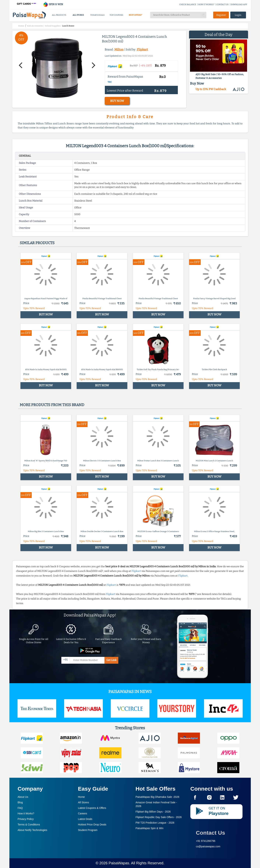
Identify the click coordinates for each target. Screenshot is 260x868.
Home (81, 797)
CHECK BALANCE (188, 5)
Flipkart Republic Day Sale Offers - (159, 817)
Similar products (37, 243)
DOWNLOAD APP (239, 5)
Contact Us (210, 833)
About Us (23, 797)
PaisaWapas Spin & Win (150, 828)
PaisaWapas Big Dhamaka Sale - (158, 797)
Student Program (88, 830)
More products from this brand (52, 405)
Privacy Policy (26, 819)
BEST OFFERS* (136, 15)
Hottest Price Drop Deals (92, 825)
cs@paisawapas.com (208, 846)
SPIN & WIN (53, 4)
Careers (83, 813)
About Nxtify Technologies (33, 830)
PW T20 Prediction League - (155, 823)
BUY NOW (117, 101)
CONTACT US (223, 5)
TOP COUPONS (116, 15)
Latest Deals (85, 819)
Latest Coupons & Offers (92, 808)
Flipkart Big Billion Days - (153, 812)
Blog (20, 802)
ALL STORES (78, 15)
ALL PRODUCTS (59, 15)
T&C (110, 82)
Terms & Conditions (29, 825)
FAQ (20, 808)
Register (221, 15)
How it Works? (26, 813)
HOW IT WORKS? (206, 5)
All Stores (83, 802)
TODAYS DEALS (97, 15)
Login (238, 15)
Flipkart (142, 49)
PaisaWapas (119, 863)
